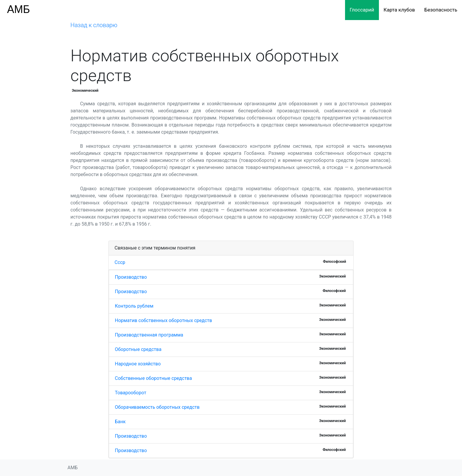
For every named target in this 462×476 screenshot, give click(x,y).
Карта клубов (399, 10)
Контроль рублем (134, 306)
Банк (120, 422)
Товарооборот (131, 393)
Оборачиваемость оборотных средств (157, 407)
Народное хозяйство (138, 364)
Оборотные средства (138, 349)
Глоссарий (362, 10)
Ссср (120, 262)
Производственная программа (149, 335)
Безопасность (441, 10)
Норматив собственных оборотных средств (164, 320)
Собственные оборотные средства (154, 378)
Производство (131, 277)
